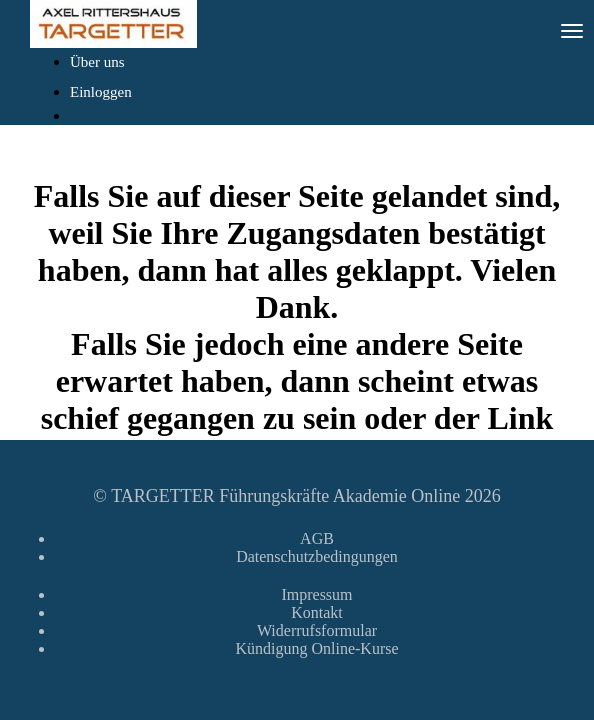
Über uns (97, 62)
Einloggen (101, 92)
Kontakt (317, 612)
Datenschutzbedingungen (317, 556)
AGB (317, 538)
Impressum (316, 594)
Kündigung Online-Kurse (316, 648)
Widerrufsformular (317, 630)
